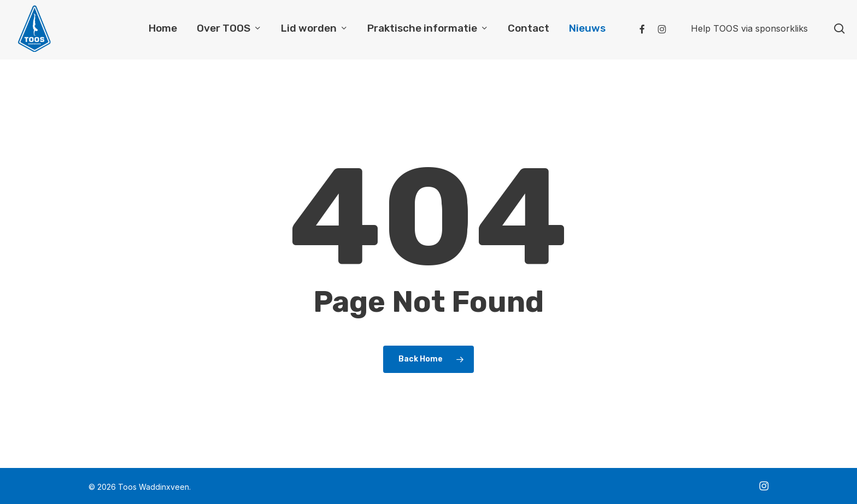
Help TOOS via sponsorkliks (749, 29)
